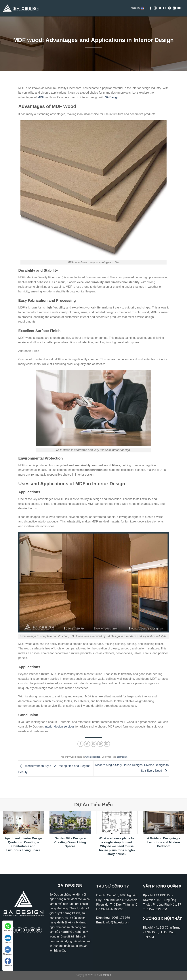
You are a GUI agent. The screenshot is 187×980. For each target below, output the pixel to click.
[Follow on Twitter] (160, 8)
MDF (41, 97)
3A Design (112, 97)
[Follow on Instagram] (155, 8)
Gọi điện (8, 927)
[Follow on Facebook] (150, 8)
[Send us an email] (165, 8)
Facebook (8, 962)
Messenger (8, 951)
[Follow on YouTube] (179, 8)
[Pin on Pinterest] (100, 744)
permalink (122, 757)
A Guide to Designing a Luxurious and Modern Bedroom (164, 842)
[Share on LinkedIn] (107, 744)
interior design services (60, 727)
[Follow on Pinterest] (169, 8)
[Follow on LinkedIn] (174, 8)
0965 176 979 (121, 918)
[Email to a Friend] (94, 744)
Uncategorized (93, 757)
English (139, 8)
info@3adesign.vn (117, 922)
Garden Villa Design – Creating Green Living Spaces (70, 842)
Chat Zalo (8, 939)
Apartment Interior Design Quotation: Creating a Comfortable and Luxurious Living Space (23, 844)
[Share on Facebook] (80, 744)
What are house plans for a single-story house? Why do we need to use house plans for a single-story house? (117, 846)
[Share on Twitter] (87, 744)
